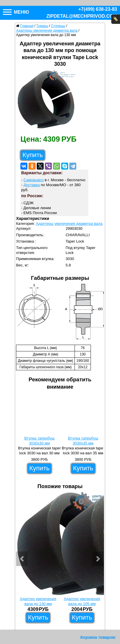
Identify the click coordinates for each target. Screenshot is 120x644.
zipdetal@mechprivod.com (82, 16)
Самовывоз (34, 180)
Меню (16, 12)
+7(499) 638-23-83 (98, 9)
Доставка (32, 185)
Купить (33, 155)
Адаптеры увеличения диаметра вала (69, 224)
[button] (22, 559)
